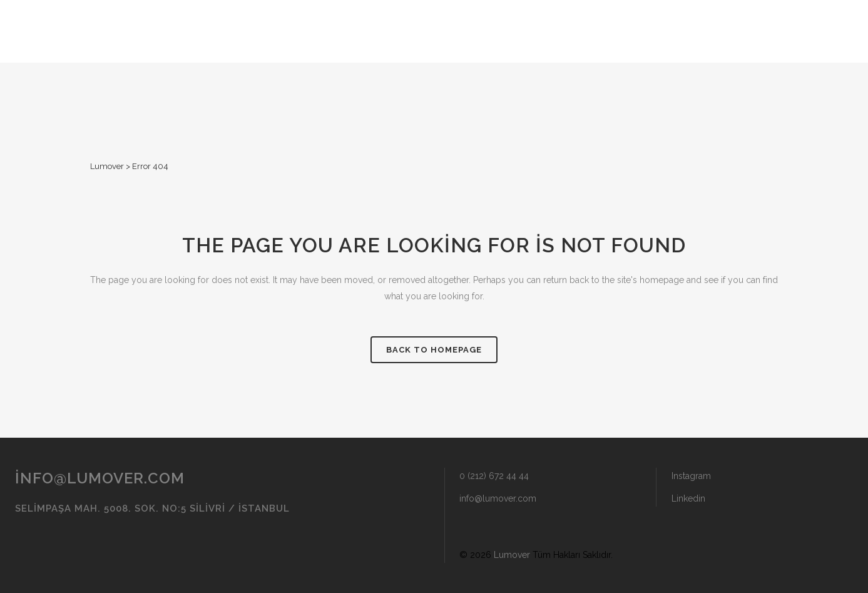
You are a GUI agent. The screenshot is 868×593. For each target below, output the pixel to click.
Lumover (107, 166)
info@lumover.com (100, 478)
